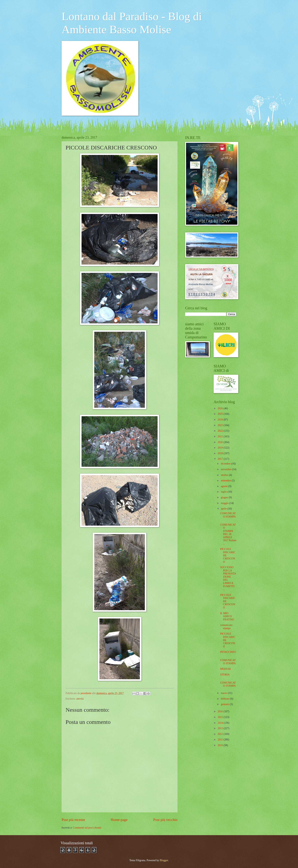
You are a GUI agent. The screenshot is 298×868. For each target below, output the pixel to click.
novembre (226, 469)
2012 (221, 734)
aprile (224, 509)
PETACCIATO (228, 652)
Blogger (164, 860)
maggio (225, 503)
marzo (224, 693)
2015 (221, 717)
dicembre (226, 464)
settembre (226, 481)
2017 (221, 459)
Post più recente (73, 820)
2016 (221, 711)
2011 (221, 740)
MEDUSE (225, 669)
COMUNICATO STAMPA (228, 515)
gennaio (225, 704)
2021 (221, 436)
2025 (221, 414)
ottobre (225, 475)
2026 (221, 408)
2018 (221, 453)
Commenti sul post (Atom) (87, 828)
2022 (221, 431)
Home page (119, 820)
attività (80, 699)
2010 (221, 745)
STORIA (225, 675)
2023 (221, 425)
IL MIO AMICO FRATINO (227, 616)
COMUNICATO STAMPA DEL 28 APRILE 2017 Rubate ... (228, 534)
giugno (225, 497)
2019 (221, 448)
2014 (221, 723)
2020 (221, 442)
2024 (221, 420)
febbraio (225, 699)
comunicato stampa (226, 627)
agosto (225, 486)
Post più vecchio (165, 820)
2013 (221, 728)
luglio (224, 492)
